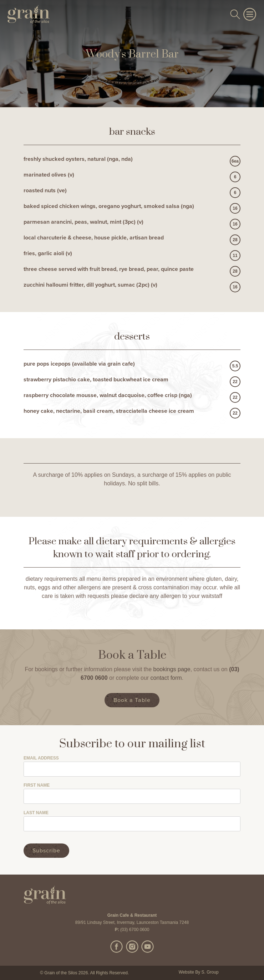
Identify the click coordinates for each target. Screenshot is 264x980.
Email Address (41, 758)
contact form (166, 678)
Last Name (36, 813)
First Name (37, 785)
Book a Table (132, 700)
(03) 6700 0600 (135, 930)
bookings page (172, 669)
